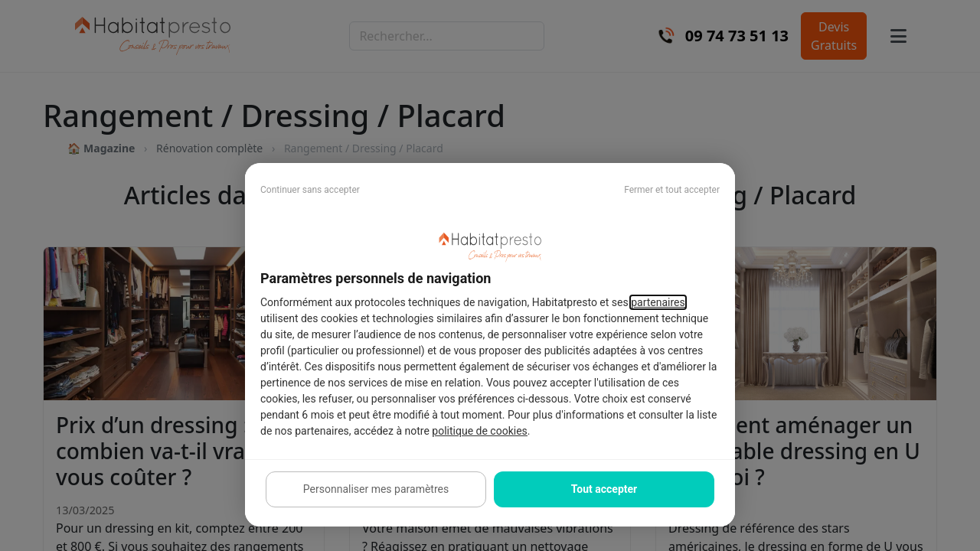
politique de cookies (479, 431)
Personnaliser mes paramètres (376, 489)
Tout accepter (604, 489)
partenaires (658, 302)
